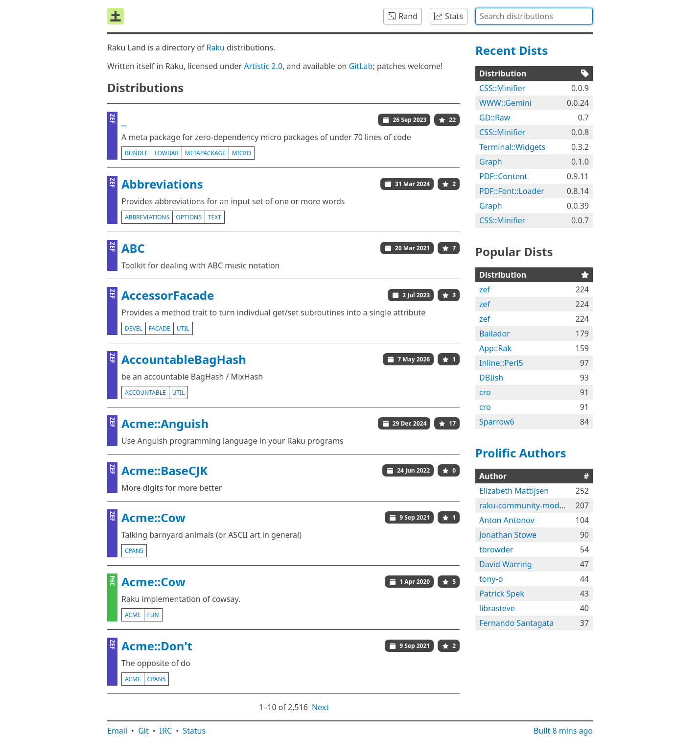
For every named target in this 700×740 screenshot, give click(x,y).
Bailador (495, 334)
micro (242, 153)
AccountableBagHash (184, 359)
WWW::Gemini (505, 103)
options (188, 217)
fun (153, 615)
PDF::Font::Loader (512, 191)
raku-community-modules (527, 505)
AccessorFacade (168, 295)
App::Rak (495, 348)
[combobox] (534, 16)
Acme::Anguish (165, 423)
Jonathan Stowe (508, 535)
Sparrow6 (497, 422)
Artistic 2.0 (263, 66)
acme (133, 615)
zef (485, 289)
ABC (133, 248)
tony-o (491, 579)
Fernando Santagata (516, 623)
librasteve (497, 608)
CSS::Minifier (502, 88)
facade (160, 328)
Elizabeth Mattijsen (514, 491)
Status (194, 731)
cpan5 (134, 551)
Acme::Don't (157, 646)
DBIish (491, 378)
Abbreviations (162, 184)
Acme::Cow (153, 517)
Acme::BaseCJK (164, 470)
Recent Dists (512, 50)
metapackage (205, 153)
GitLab (361, 66)
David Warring (506, 564)
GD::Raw (495, 118)
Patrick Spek (502, 594)
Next (320, 707)
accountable (145, 393)
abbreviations (147, 217)
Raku (216, 48)
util (183, 328)
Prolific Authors (521, 453)
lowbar (166, 153)
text (215, 217)
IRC (166, 731)
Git (143, 731)
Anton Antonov (507, 520)
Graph (491, 162)
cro (485, 392)
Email (117, 731)
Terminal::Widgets (512, 147)
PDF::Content (503, 176)
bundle (136, 153)
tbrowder (496, 549)
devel (134, 328)
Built (563, 731)
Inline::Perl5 (501, 363)
